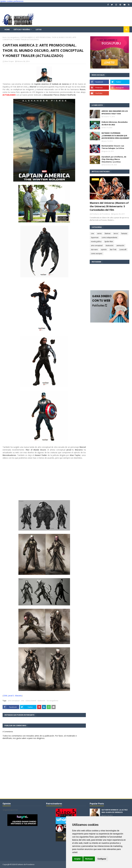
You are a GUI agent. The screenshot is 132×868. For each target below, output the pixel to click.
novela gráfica (96, 241)
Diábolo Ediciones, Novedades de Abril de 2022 (115, 123)
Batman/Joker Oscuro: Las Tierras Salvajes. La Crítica (113, 147)
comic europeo (97, 254)
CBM (5, 696)
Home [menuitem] (7, 29)
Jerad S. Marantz (15, 696)
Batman (108, 233)
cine (22, 701)
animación (120, 246)
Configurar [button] (102, 859)
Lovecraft (123, 250)
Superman (95, 237)
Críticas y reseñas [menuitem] (22, 29)
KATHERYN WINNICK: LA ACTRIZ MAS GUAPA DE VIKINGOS (115, 811)
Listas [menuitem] (39, 29)
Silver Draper (9, 61)
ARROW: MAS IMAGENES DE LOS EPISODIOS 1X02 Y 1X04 (115, 112)
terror (116, 233)
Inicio (5, 37)
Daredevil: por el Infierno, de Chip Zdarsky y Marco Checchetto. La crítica (114, 159)
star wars (94, 250)
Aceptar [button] (77, 859)
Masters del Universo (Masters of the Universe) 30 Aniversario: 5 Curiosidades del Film (109, 206)
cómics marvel (31, 701)
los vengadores (13, 37)
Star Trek (113, 250)
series (99, 233)
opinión (104, 250)
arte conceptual (14, 701)
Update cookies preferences (12, 1)
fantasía (124, 233)
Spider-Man (109, 241)
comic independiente (109, 237)
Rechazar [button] (89, 859)
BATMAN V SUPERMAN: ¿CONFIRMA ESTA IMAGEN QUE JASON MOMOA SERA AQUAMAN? (115, 135)
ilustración (41, 701)
